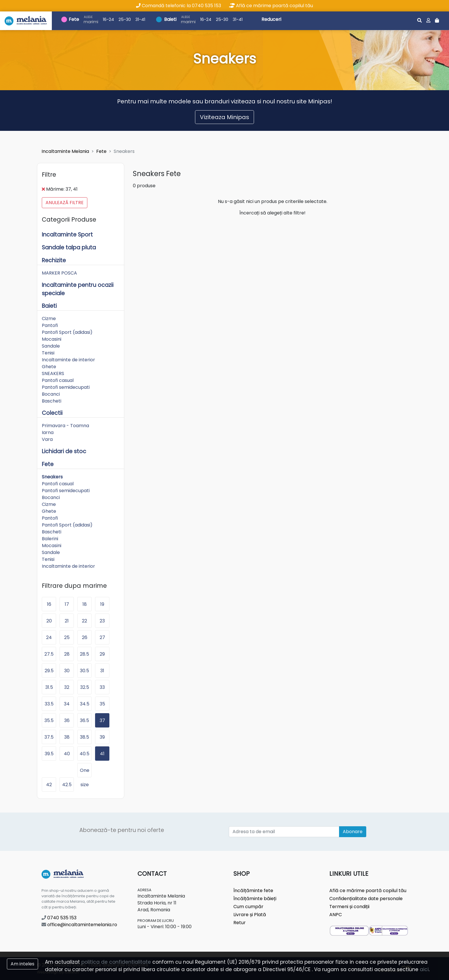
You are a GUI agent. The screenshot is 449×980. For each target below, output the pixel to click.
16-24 (108, 19)
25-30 (125, 19)
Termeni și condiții (349, 907)
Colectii (52, 413)
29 (102, 654)
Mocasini (52, 339)
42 (49, 785)
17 (67, 604)
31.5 (49, 687)
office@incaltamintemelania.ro (79, 925)
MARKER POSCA (59, 273)
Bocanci (51, 394)
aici (424, 969)
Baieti (170, 19)
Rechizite (54, 260)
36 (67, 720)
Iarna (48, 432)
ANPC (336, 915)
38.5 (84, 737)
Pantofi (50, 325)
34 (67, 704)
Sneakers (52, 477)
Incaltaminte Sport (67, 235)
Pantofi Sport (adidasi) (67, 332)
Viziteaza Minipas (224, 117)
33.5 (49, 704)
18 (85, 604)
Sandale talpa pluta (69, 248)
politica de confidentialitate (116, 962)
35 (102, 704)
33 (102, 687)
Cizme (49, 319)
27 (102, 637)
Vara (47, 439)
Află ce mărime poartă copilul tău (271, 6)
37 (102, 720)
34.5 (85, 704)
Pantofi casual (58, 380)
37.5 (49, 737)
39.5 (49, 754)
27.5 (49, 654)
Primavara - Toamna (65, 426)
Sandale (51, 346)
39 (102, 737)
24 (49, 637)
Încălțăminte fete (253, 891)
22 (84, 621)
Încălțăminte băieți (255, 899)
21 (67, 621)
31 (102, 671)
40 (67, 754)
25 (67, 637)
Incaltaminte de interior (68, 360)
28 (67, 654)
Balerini (50, 539)
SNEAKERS (53, 373)
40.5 (84, 754)
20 (49, 621)
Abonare (353, 832)
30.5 (84, 671)
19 (102, 604)
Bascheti (52, 401)
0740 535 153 (59, 918)
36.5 (84, 720)
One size (85, 772)
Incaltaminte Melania (65, 151)
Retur (240, 923)
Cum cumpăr (248, 907)
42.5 (67, 785)
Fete (74, 19)
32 (67, 687)
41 (102, 754)
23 (102, 621)
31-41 (140, 19)
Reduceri (271, 19)
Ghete (49, 367)
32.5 (85, 687)
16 (49, 604)
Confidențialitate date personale (366, 899)
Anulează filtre (65, 203)
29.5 (49, 671)
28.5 (84, 654)
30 (67, 671)
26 (85, 637)
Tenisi (48, 353)
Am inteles (22, 964)
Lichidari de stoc (64, 451)
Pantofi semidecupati (66, 387)
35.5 (49, 720)
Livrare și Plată (250, 915)
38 (67, 737)
